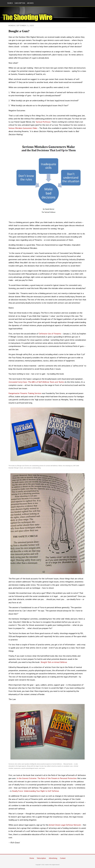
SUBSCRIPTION (20, 3)
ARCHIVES (30, 3)
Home (32, 858)
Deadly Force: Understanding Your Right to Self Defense (35, 791)
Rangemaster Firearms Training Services (25, 393)
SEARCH (10, 3)
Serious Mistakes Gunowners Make (23, 128)
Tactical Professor (43, 122)
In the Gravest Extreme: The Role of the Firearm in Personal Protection (47, 778)
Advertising (53, 858)
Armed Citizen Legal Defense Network (65, 825)
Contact (63, 858)
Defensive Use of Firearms (50, 334)
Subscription (41, 858)
